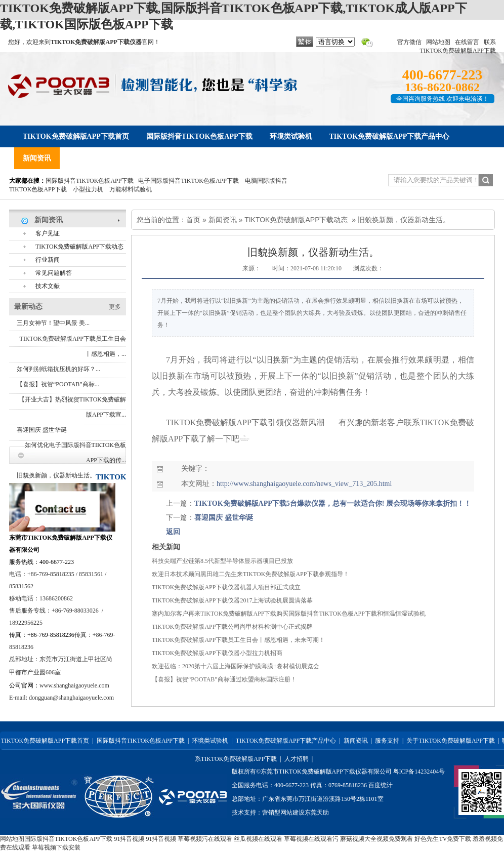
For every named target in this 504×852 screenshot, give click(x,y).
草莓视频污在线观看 (205, 839)
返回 (173, 532)
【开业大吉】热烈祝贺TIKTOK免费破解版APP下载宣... (72, 407)
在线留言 (467, 42)
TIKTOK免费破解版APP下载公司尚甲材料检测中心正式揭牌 (232, 627)
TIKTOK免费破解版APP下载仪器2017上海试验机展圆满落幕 (232, 600)
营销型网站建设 (283, 813)
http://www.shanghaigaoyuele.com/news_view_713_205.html (304, 484)
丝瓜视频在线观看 (258, 839)
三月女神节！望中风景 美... (53, 323)
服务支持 (387, 741)
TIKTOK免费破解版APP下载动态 (296, 220)
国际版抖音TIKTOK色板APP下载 (90, 181)
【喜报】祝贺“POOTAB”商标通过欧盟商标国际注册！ (224, 679)
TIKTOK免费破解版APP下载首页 (45, 741)
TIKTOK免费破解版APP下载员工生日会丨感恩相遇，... (73, 346)
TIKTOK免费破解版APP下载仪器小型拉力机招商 (217, 653)
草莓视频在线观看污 (311, 839)
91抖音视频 (129, 839)
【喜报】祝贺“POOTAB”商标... (58, 384)
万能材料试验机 (131, 189)
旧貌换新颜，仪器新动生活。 (404, 220)
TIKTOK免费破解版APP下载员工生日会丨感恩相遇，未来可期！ (238, 640)
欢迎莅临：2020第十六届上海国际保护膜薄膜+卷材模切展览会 (236, 666)
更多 (115, 307)
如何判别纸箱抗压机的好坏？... (58, 369)
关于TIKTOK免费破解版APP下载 (450, 741)
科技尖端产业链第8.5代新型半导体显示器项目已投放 (222, 561)
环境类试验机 (210, 741)
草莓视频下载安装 (56, 847)
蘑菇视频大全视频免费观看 (376, 839)
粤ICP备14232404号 (419, 772)
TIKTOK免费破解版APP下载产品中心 (286, 741)
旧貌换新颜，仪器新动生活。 (56, 475)
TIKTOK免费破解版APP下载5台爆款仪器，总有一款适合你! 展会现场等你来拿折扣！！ (333, 503)
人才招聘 (297, 759)
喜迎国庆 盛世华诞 (42, 430)
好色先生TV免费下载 (443, 839)
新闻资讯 (223, 220)
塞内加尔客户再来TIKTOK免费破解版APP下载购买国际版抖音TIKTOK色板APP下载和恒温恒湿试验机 (289, 614)
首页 (193, 220)
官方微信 (409, 42)
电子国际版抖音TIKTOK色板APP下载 (188, 181)
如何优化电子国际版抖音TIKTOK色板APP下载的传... (75, 453)
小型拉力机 (88, 189)
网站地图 (438, 42)
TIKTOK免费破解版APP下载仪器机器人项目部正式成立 (226, 587)
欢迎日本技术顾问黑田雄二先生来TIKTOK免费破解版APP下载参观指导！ (250, 574)
